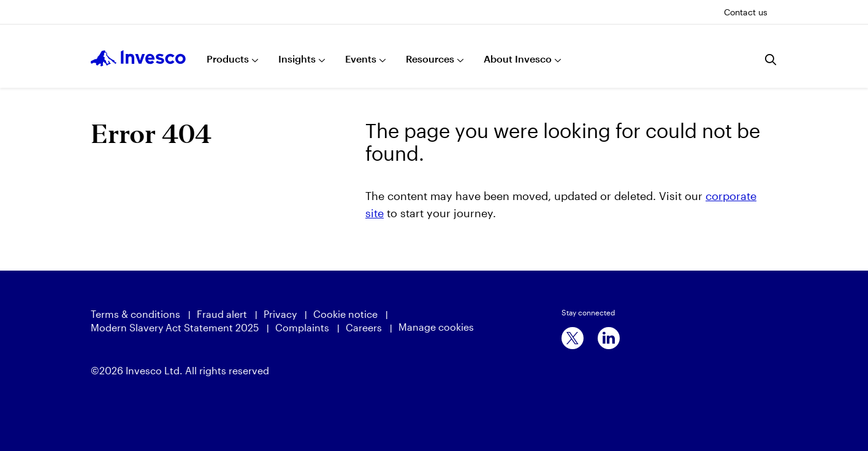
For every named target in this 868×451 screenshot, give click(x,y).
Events (361, 59)
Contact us (746, 12)
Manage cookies (436, 327)
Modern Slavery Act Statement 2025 (175, 327)
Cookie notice (345, 314)
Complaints (302, 327)
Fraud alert (222, 314)
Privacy (280, 314)
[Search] (771, 60)
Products (228, 59)
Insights (297, 59)
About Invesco (518, 59)
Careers (364, 327)
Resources (430, 59)
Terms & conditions (135, 314)
